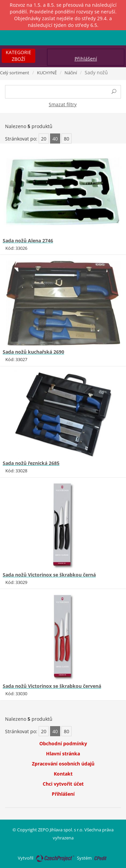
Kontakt (63, 774)
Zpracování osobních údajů (63, 764)
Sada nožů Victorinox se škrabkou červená (52, 686)
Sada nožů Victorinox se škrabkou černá (49, 575)
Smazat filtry (63, 104)
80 (67, 139)
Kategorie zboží (18, 56)
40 (55, 139)
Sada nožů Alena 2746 (28, 241)
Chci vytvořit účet (63, 784)
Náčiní (71, 73)
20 (44, 139)
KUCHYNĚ (47, 73)
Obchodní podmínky (63, 743)
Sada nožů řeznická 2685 (31, 463)
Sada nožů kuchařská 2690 (33, 352)
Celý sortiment (15, 73)
